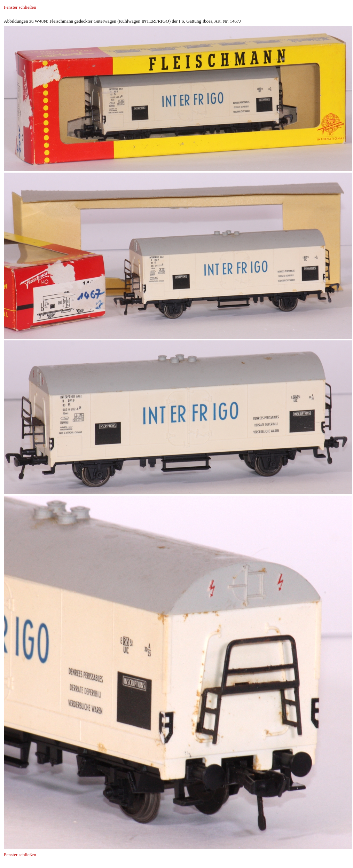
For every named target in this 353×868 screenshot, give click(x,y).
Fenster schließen (20, 7)
